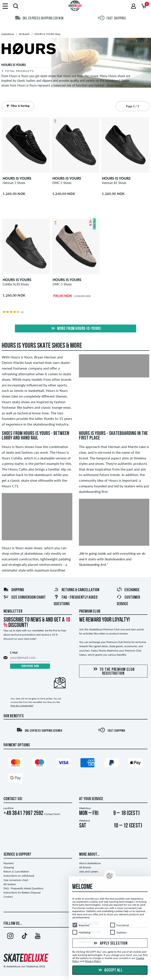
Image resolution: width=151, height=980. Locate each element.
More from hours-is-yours (76, 329)
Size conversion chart (25, 598)
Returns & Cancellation (76, 590)
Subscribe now (30, 666)
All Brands (85, 867)
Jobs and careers (89, 871)
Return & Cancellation (16, 871)
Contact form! (52, 814)
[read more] (115, 85)
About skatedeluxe (90, 863)
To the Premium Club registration (113, 671)
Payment (9, 863)
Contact (8, 897)
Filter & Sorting (17, 106)
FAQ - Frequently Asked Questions (23, 888)
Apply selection (110, 944)
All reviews (10, 884)
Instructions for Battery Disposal (22, 892)
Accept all (110, 970)
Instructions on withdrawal (19, 876)
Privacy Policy (93, 961)
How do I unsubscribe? (22, 705)
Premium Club (90, 612)
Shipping (14, 590)
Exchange (128, 590)
